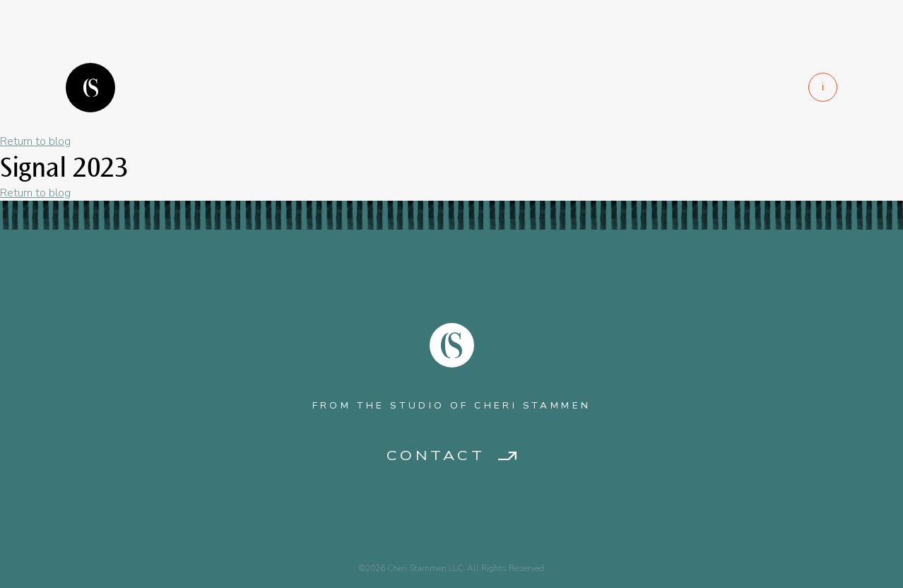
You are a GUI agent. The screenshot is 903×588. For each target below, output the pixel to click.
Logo (90, 88)
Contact (436, 456)
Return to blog (35, 141)
